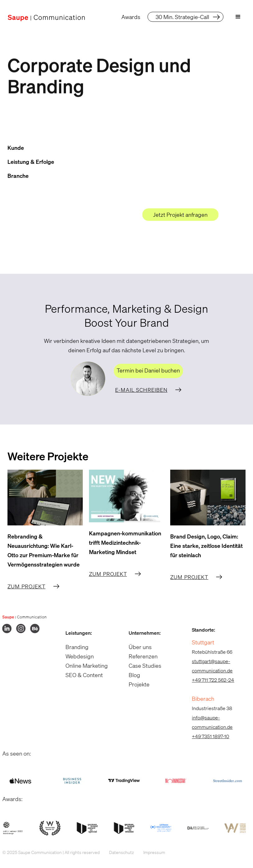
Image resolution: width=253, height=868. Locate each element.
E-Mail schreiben (141, 390)
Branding (73, 647)
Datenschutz (118, 852)
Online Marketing (83, 666)
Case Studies (141, 666)
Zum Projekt (26, 586)
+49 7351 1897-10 (207, 736)
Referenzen (140, 656)
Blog (131, 675)
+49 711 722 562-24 (209, 680)
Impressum (150, 852)
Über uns (137, 647)
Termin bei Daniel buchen (148, 370)
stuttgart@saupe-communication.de (209, 666)
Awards (131, 17)
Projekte (136, 684)
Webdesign (76, 656)
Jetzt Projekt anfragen (180, 215)
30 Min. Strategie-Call (182, 17)
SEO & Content (80, 675)
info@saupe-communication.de (209, 722)
